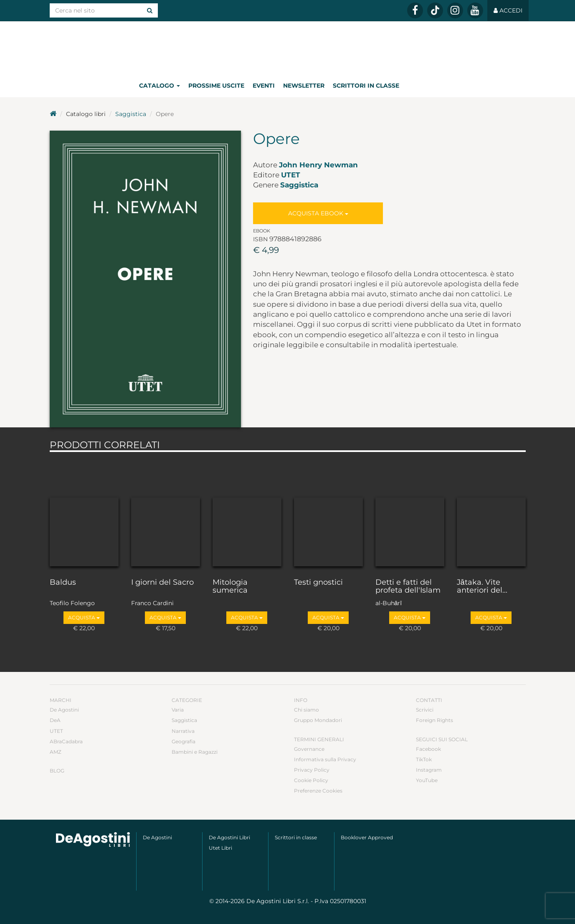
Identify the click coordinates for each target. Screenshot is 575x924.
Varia (178, 710)
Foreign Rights (434, 720)
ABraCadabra (66, 741)
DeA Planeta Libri (288, 47)
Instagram (429, 770)
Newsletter (304, 86)
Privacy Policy (312, 770)
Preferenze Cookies (318, 791)
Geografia (184, 741)
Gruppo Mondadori (318, 720)
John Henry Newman (318, 165)
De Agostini (64, 710)
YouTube (427, 780)
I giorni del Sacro (162, 583)
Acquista (84, 617)
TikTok (424, 759)
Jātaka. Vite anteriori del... (482, 587)
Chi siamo (306, 710)
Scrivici (425, 710)
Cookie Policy (311, 780)
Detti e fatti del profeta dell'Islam (408, 587)
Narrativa (183, 731)
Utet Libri (220, 848)
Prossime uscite (216, 86)
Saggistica (131, 114)
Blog (57, 771)
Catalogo (160, 86)
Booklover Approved (367, 837)
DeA (55, 720)
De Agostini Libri (229, 837)
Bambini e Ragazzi (195, 752)
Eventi (264, 86)
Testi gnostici (318, 583)
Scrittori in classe (366, 86)
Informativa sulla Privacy (325, 759)
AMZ (56, 752)
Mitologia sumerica (230, 587)
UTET (291, 175)
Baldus (63, 583)
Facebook (428, 749)
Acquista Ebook (318, 213)
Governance (309, 749)
